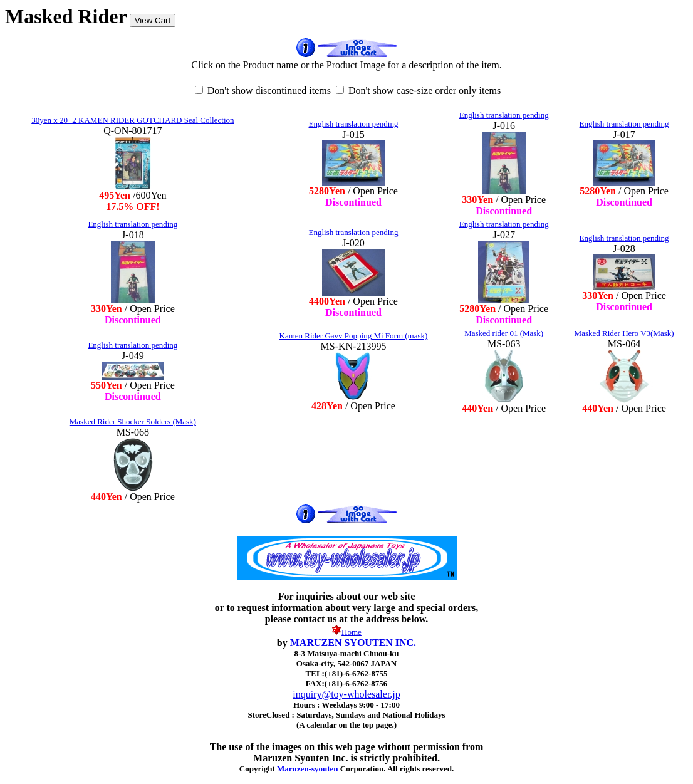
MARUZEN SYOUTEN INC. (353, 643)
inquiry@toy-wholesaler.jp (346, 694)
